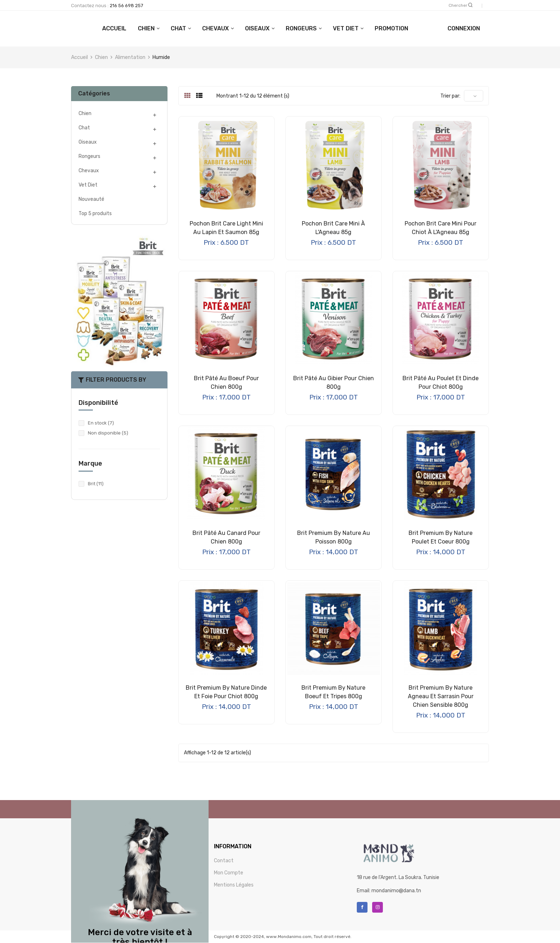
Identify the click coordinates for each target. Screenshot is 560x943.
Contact (224, 861)
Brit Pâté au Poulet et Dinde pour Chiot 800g (441, 383)
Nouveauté (91, 199)
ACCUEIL (146, 28)
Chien (178, 28)
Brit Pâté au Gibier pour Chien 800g (334, 383)
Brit (96, 484)
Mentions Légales (234, 885)
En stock (101, 423)
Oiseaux (289, 28)
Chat (211, 28)
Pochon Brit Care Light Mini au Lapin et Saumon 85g (226, 228)
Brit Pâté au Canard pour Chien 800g (226, 537)
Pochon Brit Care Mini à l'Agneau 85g (333, 228)
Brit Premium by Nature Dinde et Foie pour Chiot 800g (226, 692)
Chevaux (248, 28)
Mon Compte (229, 873)
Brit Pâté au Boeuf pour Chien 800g (226, 383)
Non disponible (108, 433)
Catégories (94, 93)
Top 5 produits (95, 214)
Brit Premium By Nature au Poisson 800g (334, 537)
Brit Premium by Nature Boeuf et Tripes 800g (333, 692)
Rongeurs (333, 28)
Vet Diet (378, 28)
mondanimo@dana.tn (396, 891)
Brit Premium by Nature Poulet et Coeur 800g (441, 537)
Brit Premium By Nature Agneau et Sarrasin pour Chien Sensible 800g (441, 696)
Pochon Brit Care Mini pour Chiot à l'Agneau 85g (441, 228)
